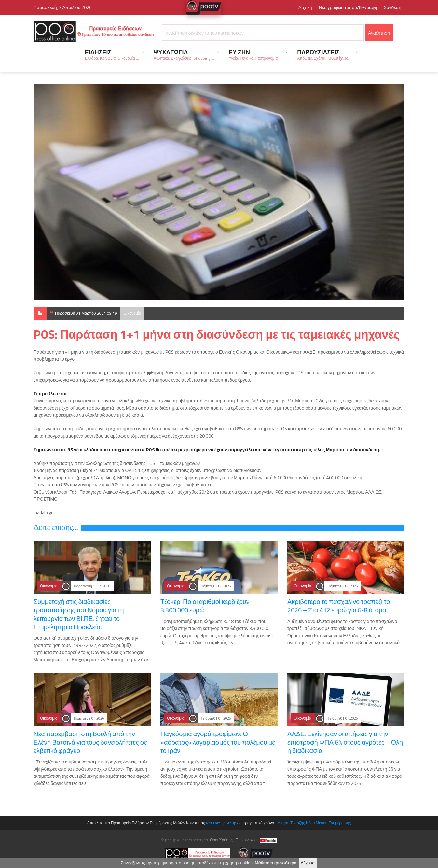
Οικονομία (132, 313)
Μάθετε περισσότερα (276, 864)
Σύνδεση (392, 7)
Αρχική (305, 7)
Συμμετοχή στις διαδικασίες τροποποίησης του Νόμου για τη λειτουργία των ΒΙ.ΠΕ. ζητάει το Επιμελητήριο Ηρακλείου (79, 614)
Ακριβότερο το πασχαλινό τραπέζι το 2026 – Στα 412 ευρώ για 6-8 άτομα (339, 606)
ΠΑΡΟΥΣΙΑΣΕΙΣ (325, 55)
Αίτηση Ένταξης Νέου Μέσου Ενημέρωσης (314, 823)
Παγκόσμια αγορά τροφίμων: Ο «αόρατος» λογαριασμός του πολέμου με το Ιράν (218, 742)
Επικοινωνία (246, 840)
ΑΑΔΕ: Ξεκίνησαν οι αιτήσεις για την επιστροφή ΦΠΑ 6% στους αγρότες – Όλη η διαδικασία (345, 742)
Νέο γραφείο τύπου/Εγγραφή (348, 7)
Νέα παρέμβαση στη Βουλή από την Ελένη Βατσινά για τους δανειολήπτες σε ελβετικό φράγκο (90, 742)
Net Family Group (221, 823)
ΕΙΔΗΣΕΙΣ (112, 55)
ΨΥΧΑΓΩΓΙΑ (184, 55)
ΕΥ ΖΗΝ (256, 55)
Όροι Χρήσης (221, 840)
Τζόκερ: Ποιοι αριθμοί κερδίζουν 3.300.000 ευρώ (205, 606)
